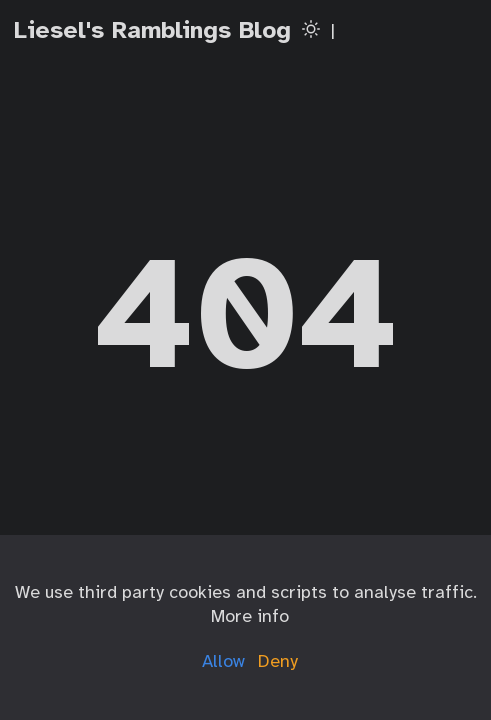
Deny (278, 661)
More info (250, 616)
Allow (223, 661)
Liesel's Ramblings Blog (152, 30)
